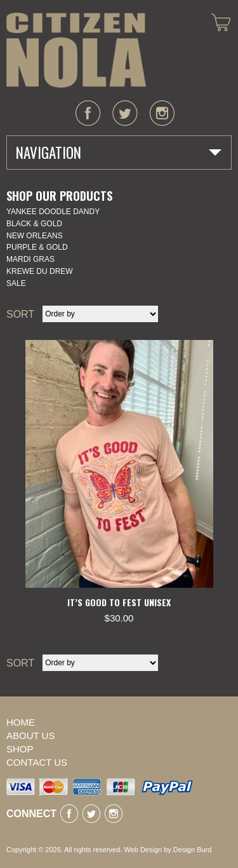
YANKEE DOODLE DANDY (53, 212)
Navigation (49, 153)
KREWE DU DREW (40, 271)
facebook (88, 113)
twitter (125, 113)
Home (21, 722)
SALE (16, 283)
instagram (162, 113)
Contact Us (37, 762)
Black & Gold (34, 224)
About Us (30, 736)
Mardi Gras (30, 259)
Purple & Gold (37, 247)
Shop (20, 749)
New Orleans (35, 236)
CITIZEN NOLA (76, 50)
